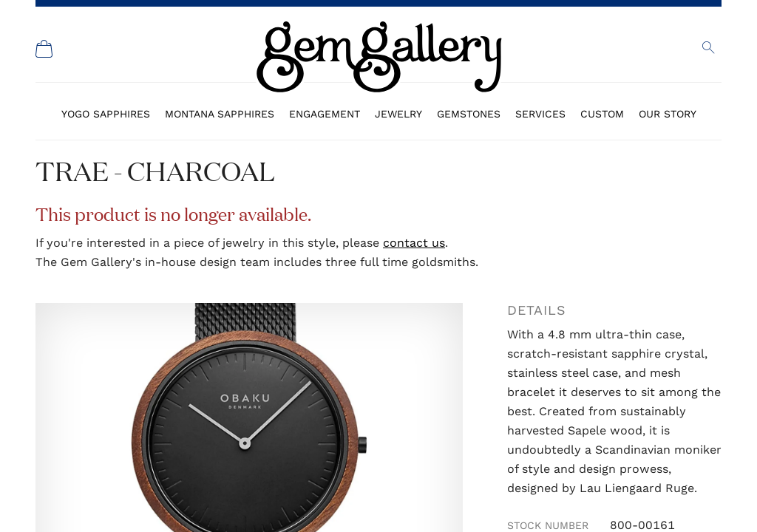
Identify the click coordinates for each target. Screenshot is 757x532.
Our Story (668, 114)
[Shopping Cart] (44, 49)
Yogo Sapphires (106, 114)
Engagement (325, 114)
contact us (414, 243)
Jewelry (398, 114)
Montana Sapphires (220, 114)
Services (540, 114)
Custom (602, 114)
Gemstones (469, 114)
